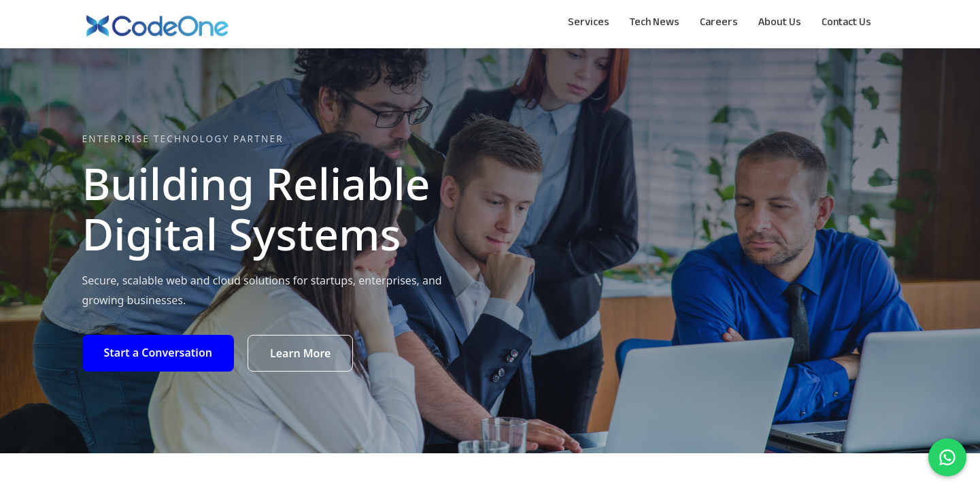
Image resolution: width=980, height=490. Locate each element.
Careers (719, 23)
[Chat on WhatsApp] (947, 457)
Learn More (301, 353)
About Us (780, 23)
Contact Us (846, 23)
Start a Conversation (158, 353)
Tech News (655, 23)
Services (589, 23)
